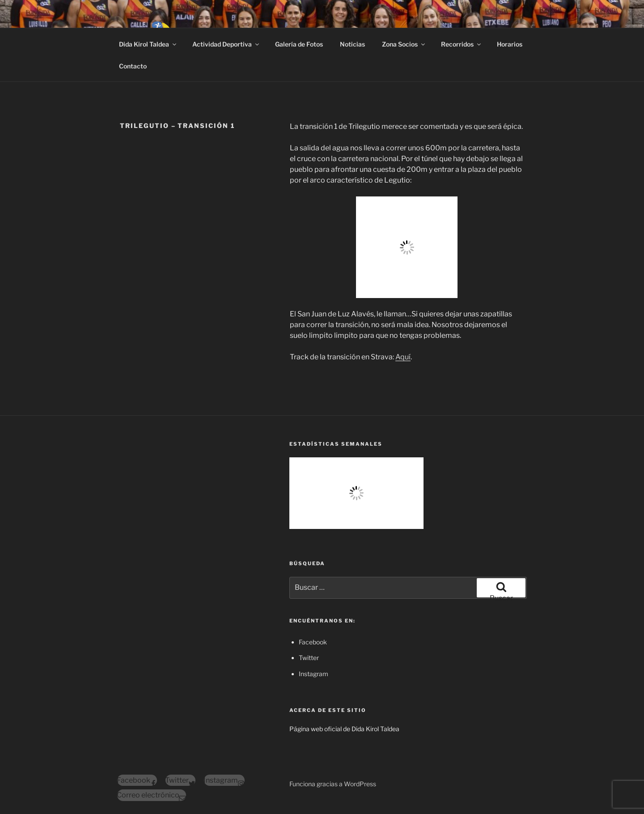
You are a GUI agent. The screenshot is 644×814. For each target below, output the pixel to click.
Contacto (133, 66)
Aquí (403, 357)
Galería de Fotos (299, 44)
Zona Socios (404, 44)
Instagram (314, 674)
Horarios (510, 44)
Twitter (309, 658)
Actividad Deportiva (226, 44)
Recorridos (462, 44)
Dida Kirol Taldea (148, 44)
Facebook (313, 642)
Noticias (352, 44)
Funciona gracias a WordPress (333, 784)
